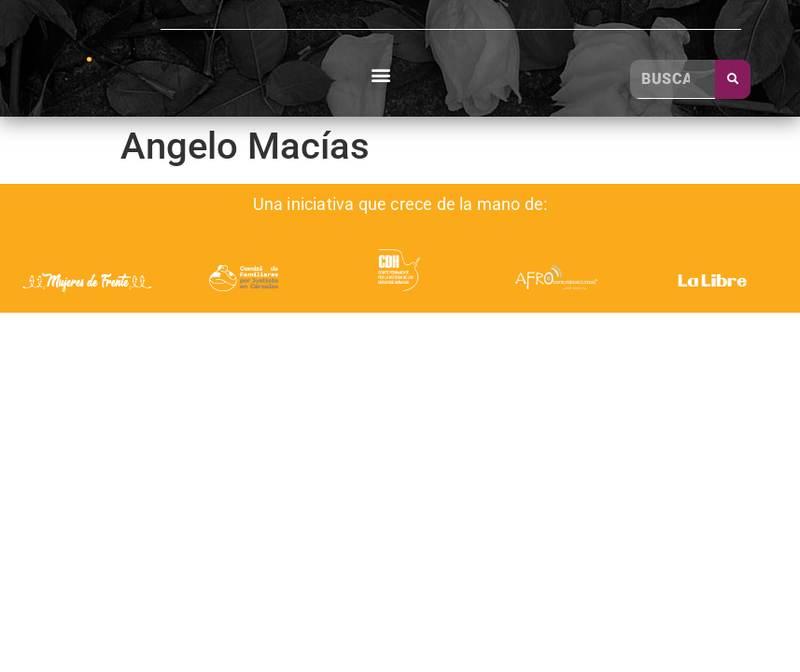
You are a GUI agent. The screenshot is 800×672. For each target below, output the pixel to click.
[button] (381, 75)
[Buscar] (733, 79)
